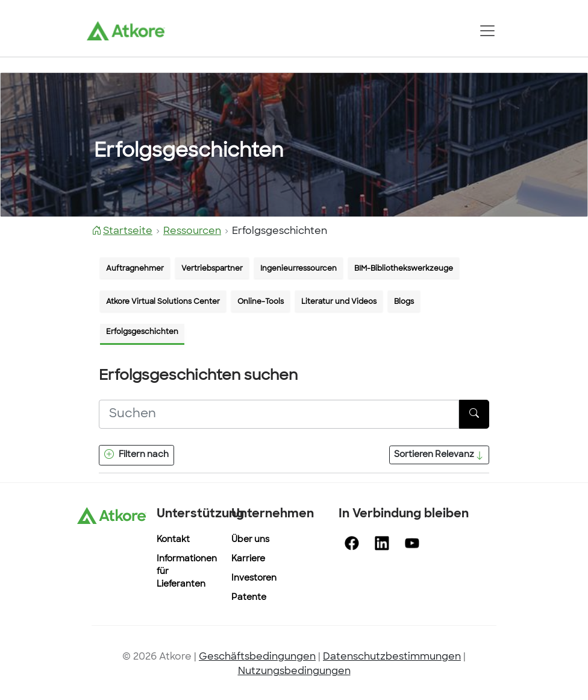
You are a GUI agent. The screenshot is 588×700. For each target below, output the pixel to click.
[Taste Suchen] (474, 414)
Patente (249, 598)
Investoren (254, 579)
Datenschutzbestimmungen (392, 657)
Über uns (250, 540)
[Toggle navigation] (487, 31)
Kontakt (173, 540)
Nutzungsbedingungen (294, 672)
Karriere (248, 559)
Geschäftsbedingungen (257, 657)
